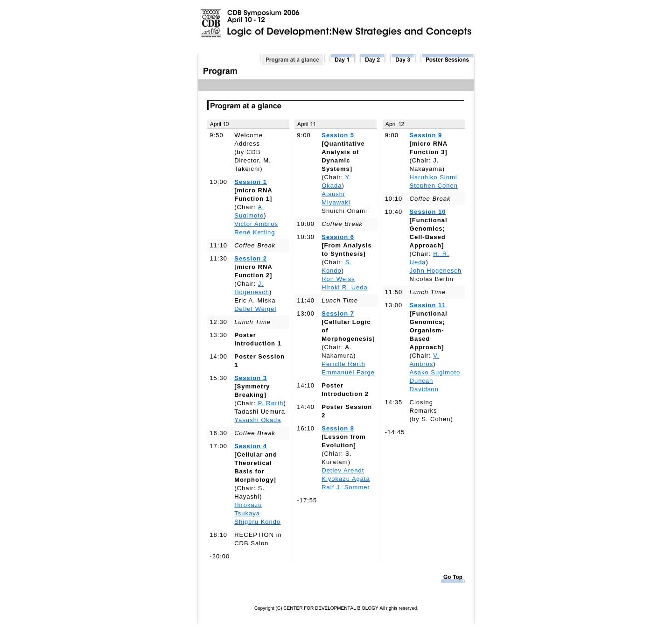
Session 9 (426, 135)
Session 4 (251, 446)
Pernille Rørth (343, 364)
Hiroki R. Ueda (345, 287)
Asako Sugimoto (435, 372)
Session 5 (338, 135)
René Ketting (255, 232)
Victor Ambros (256, 224)
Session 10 (428, 212)
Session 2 (251, 258)
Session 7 (338, 313)
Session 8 (338, 428)
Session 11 (428, 305)
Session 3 (251, 378)
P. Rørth (271, 403)
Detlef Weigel (255, 309)
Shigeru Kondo (257, 522)
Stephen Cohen (434, 186)
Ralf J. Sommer (346, 487)
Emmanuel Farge (348, 372)
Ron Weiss (338, 279)
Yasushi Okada (258, 420)
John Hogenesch (436, 271)
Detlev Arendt (343, 470)
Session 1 (251, 182)
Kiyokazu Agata (346, 479)
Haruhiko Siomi (434, 177)
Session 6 (338, 237)
